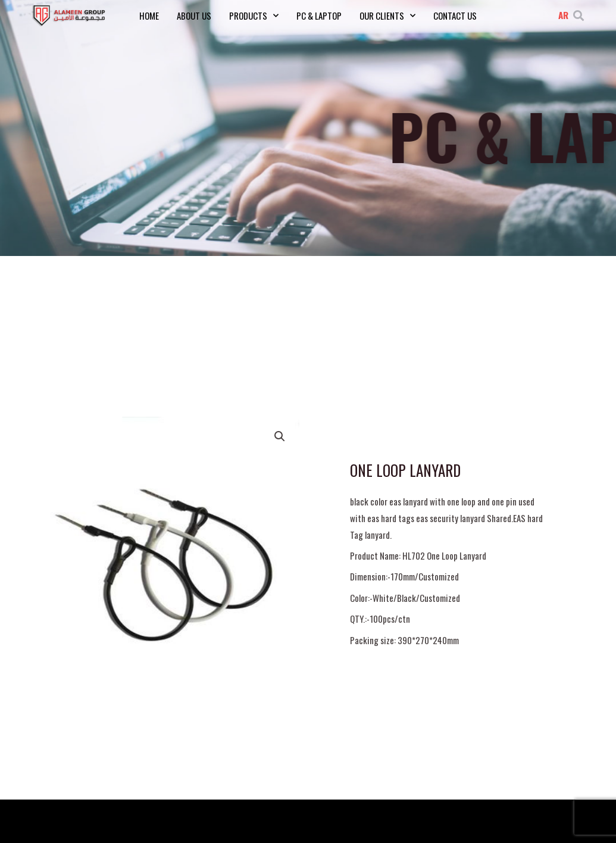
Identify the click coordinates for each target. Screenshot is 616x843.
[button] (578, 15)
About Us (194, 15)
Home (149, 15)
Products (254, 15)
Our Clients (387, 15)
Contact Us (455, 15)
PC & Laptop (319, 15)
